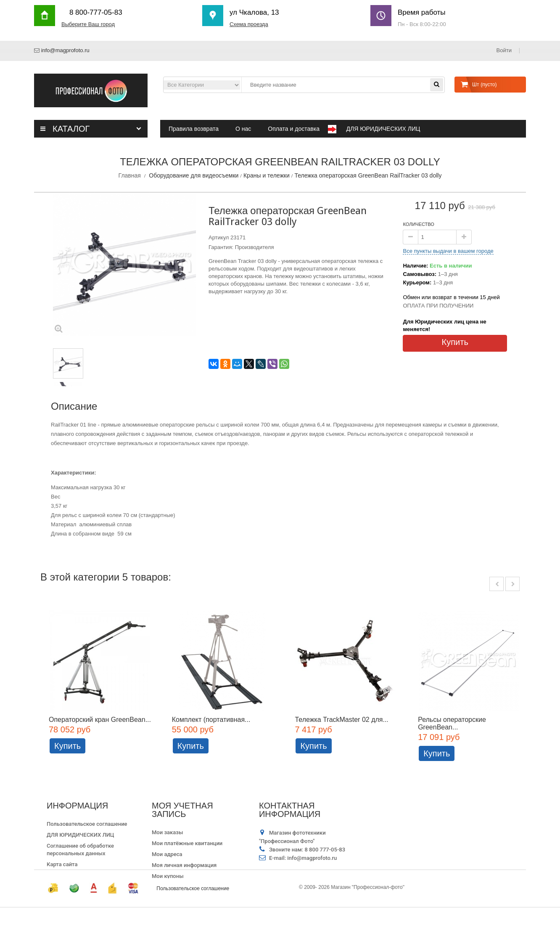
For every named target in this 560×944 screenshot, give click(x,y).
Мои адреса (167, 854)
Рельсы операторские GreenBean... (452, 723)
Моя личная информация (184, 865)
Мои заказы (167, 832)
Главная (130, 175)
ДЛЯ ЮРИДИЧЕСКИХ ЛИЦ (81, 835)
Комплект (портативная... (211, 720)
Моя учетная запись (182, 810)
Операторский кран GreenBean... (100, 720)
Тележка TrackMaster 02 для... (342, 720)
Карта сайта (62, 864)
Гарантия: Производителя (241, 247)
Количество (418, 224)
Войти (505, 50)
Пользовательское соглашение (87, 824)
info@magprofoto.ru (65, 50)
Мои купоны (168, 876)
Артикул (219, 237)
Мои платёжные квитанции (187, 843)
